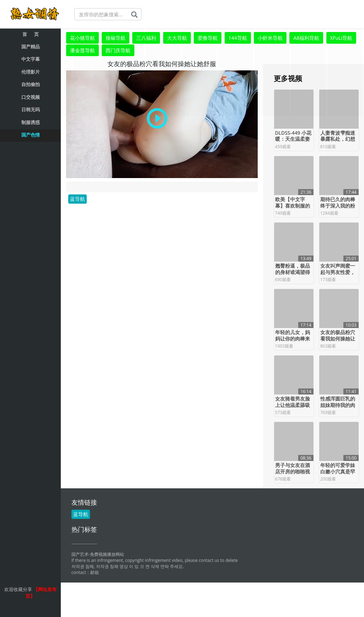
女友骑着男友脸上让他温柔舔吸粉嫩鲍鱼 (293, 404)
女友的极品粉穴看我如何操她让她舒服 (338, 337)
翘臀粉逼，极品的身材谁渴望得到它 (293, 271)
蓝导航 (77, 197)
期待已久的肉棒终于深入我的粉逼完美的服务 (338, 204)
